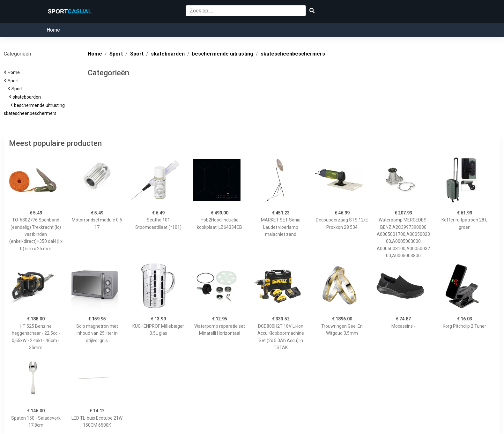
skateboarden (28, 97)
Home (53, 30)
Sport (14, 81)
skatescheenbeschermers (31, 113)
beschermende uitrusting (40, 105)
